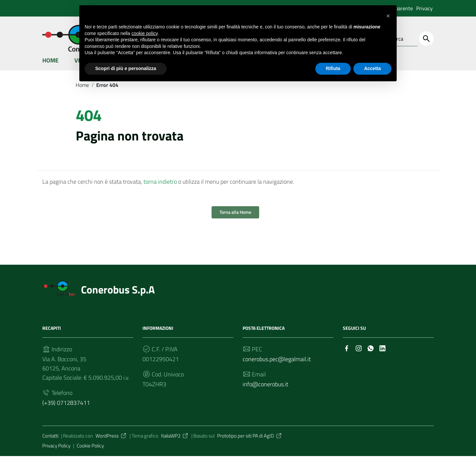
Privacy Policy (56, 450)
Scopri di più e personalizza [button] (126, 68)
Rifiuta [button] (333, 68)
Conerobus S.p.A (118, 294)
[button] (388, 16)
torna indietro (160, 186)
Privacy (424, 8)
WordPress (111, 440)
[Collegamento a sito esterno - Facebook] (347, 351)
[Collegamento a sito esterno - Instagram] (359, 351)
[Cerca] (426, 39)
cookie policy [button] (145, 33)
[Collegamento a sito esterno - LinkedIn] (382, 351)
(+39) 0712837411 (66, 407)
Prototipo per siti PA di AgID (250, 440)
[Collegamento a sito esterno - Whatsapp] (371, 351)
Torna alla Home (235, 216)
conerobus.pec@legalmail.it (277, 363)
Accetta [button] (372, 68)
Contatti (50, 440)
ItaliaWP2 (175, 440)
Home (50, 64)
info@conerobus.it (265, 388)
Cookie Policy (90, 450)
